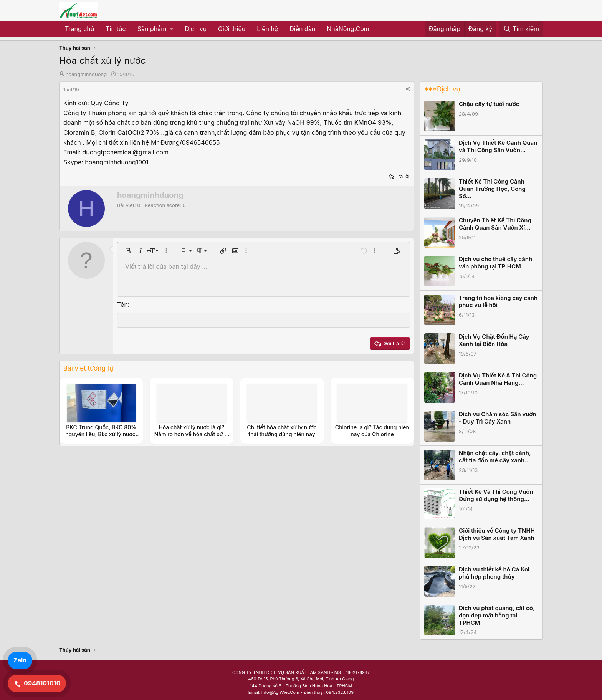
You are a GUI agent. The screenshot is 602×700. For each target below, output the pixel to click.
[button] (155, 29)
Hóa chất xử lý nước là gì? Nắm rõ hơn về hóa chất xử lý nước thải (192, 434)
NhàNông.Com (348, 29)
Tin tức (116, 29)
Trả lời (402, 176)
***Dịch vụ (442, 89)
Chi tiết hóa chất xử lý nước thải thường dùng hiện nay (282, 431)
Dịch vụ (196, 29)
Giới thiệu (232, 29)
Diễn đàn (302, 29)
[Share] (408, 89)
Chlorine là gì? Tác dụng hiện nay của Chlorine (372, 431)
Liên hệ (267, 29)
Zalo (20, 660)
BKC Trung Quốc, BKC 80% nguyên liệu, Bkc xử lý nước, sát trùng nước (101, 434)
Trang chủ (79, 29)
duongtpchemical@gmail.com (125, 152)
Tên (122, 304)
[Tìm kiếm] (521, 29)
